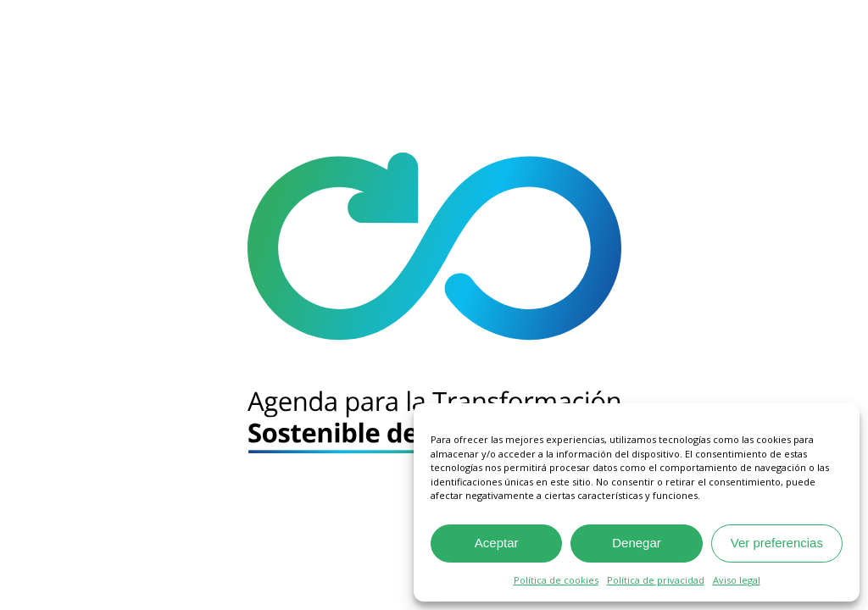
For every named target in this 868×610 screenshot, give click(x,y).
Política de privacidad (656, 580)
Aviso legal (737, 580)
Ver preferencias (777, 543)
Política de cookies (556, 580)
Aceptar (497, 543)
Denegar (637, 543)
